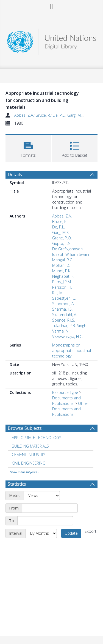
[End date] (45, 521)
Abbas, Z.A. (24, 115)
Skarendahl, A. (65, 315)
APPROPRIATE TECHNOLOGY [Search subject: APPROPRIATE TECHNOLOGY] (36, 438)
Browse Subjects (25, 428)
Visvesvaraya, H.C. (68, 337)
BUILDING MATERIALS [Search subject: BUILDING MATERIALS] (30, 446)
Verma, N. (61, 331)
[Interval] (41, 533)
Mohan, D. (61, 265)
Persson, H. (62, 287)
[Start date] (50, 508)
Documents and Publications (66, 401)
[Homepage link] (52, 40)
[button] (28, 148)
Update (71, 533)
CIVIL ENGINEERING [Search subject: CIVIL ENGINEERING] (29, 463)
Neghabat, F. (63, 276)
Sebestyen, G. (64, 298)
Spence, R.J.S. (64, 320)
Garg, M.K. (76, 115)
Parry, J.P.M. (62, 282)
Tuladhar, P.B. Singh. (70, 326)
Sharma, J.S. (62, 309)
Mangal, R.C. (63, 260)
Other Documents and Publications (70, 409)
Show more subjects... (24, 472)
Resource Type (65, 392)
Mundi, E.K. (62, 271)
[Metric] (42, 496)
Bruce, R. (43, 115)
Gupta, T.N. (62, 243)
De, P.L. (59, 115)
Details (15, 174)
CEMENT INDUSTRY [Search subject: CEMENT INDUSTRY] (28, 455)
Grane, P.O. (62, 238)
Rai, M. (58, 293)
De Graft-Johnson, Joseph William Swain (71, 252)
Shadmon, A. (63, 304)
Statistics (17, 484)
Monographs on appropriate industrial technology (72, 350)
